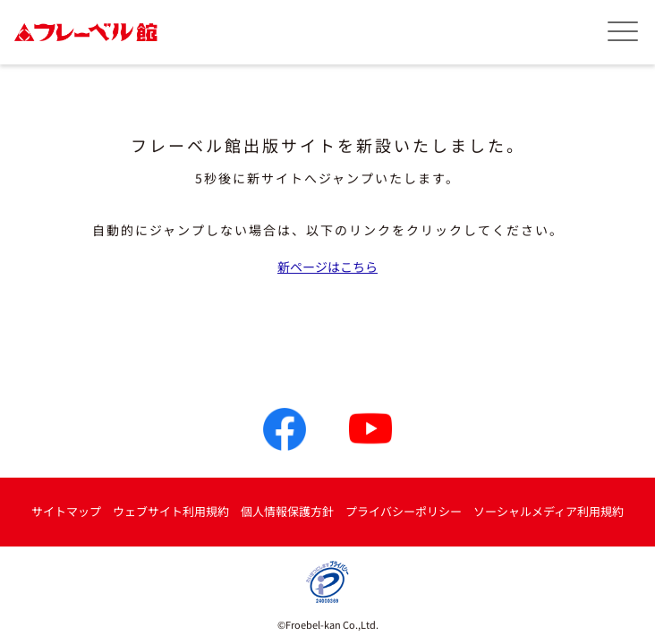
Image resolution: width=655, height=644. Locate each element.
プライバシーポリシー (404, 511)
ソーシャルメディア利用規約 (549, 511)
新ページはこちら (327, 267)
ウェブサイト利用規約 (171, 511)
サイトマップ (66, 511)
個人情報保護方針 (287, 511)
